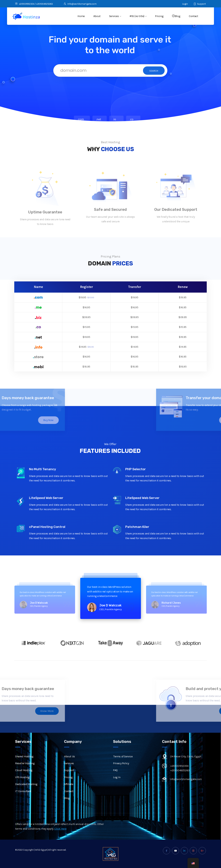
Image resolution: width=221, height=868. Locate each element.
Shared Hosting (24, 761)
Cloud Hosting (24, 775)
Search (154, 71)
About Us (70, 761)
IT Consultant (23, 796)
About (97, 16)
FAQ (115, 775)
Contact (193, 16)
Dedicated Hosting (26, 789)
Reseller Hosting (25, 768)
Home (81, 16)
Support (200, 4)
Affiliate (69, 789)
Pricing (159, 16)
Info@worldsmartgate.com (80, 4)
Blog (176, 16)
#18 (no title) (138, 16)
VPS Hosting (22, 782)
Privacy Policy (121, 768)
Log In (117, 782)
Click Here (60, 834)
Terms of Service (123, 761)
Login (183, 4)
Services (115, 16)
